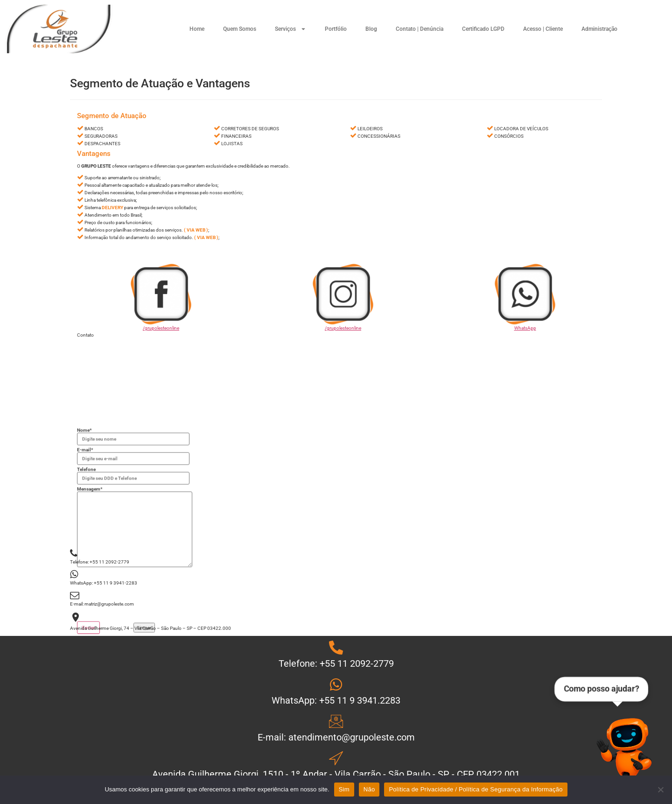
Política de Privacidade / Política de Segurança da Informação (476, 789)
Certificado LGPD (483, 29)
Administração (599, 29)
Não (369, 789)
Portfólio (336, 29)
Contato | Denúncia (420, 29)
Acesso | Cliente (543, 29)
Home (197, 29)
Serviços (290, 29)
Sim (344, 789)
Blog (371, 29)
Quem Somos (240, 29)
